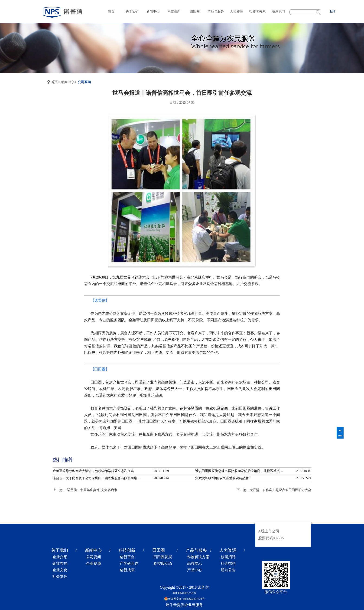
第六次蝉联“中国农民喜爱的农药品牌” (223, 478)
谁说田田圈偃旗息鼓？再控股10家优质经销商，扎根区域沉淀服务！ (240, 471)
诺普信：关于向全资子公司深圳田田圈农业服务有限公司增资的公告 (98, 478)
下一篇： (274, 490)
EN (332, 11)
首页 (111, 11)
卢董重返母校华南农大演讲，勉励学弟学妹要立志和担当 (93, 471)
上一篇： (85, 490)
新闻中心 (68, 82)
